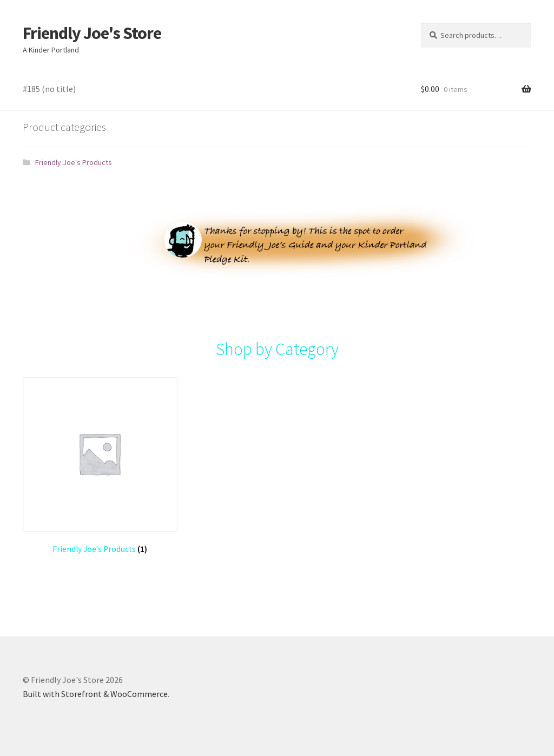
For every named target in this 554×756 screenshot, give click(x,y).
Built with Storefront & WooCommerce (95, 694)
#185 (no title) (49, 89)
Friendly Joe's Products (74, 162)
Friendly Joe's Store (92, 33)
